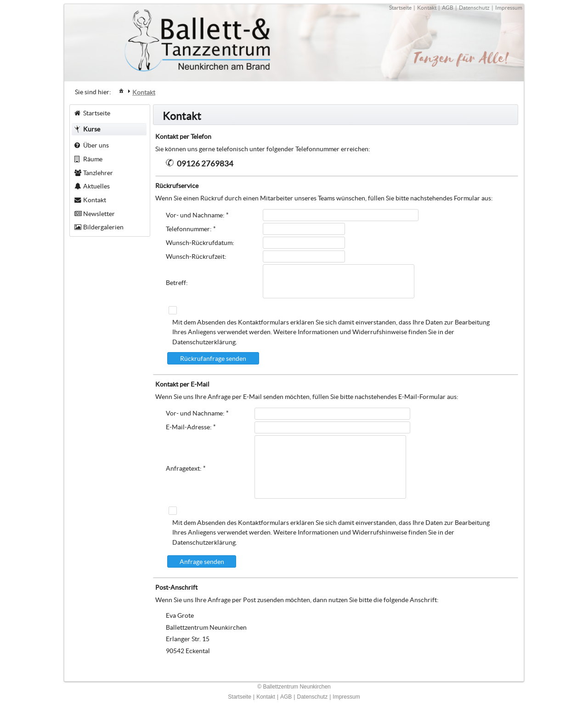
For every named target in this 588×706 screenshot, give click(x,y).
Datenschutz (474, 8)
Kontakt (427, 8)
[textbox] (341, 215)
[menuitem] (121, 90)
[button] (213, 358)
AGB (448, 8)
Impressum (509, 8)
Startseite (400, 8)
